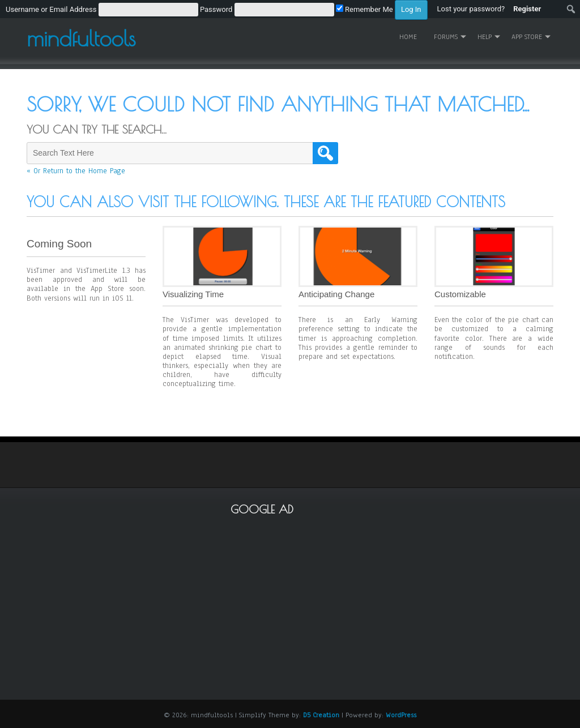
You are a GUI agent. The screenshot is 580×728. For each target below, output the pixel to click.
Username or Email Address (51, 9)
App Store (527, 37)
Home (408, 37)
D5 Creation (321, 715)
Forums (446, 37)
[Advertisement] (405, 601)
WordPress (401, 715)
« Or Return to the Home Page (76, 171)
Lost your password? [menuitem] (471, 9)
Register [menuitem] (527, 9)
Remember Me (364, 9)
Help (485, 37)
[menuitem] (217, 9)
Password (216, 9)
